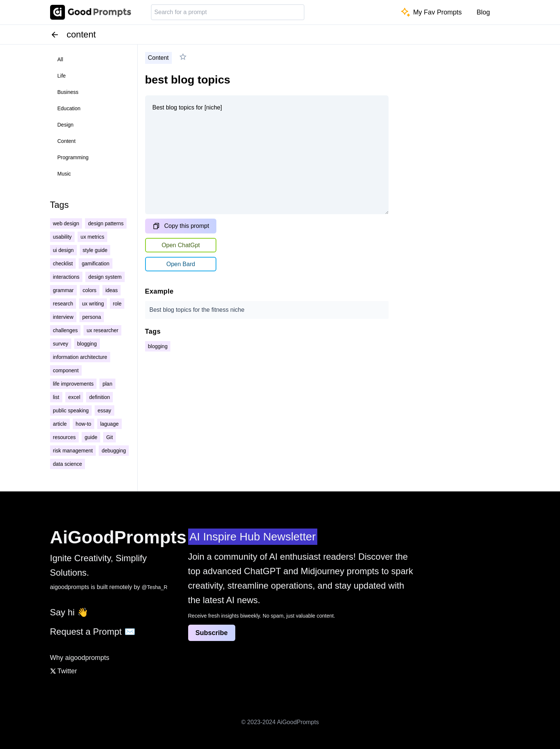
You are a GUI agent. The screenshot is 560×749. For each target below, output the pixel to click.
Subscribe (212, 633)
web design (66, 223)
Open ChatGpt (181, 245)
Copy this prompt (181, 226)
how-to (83, 424)
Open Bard (181, 264)
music (64, 174)
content (67, 141)
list (56, 397)
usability (63, 237)
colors (90, 290)
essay (104, 411)
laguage (109, 424)
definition (99, 397)
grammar (63, 290)
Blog (483, 12)
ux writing (93, 304)
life (62, 76)
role (117, 304)
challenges (66, 330)
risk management (73, 451)
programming (73, 157)
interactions (66, 277)
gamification (96, 264)
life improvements (73, 384)
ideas (112, 290)
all (60, 59)
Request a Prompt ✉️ (93, 632)
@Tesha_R (155, 587)
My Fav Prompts (431, 12)
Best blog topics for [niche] (267, 155)
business (68, 92)
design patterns (106, 223)
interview (63, 317)
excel (74, 397)
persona (92, 317)
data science (68, 464)
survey (61, 344)
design (66, 125)
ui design (63, 250)
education (69, 108)
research (63, 304)
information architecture (80, 357)
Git (109, 437)
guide (91, 437)
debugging (114, 451)
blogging (87, 344)
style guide (95, 250)
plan (107, 384)
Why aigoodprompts (80, 658)
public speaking (71, 411)
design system (105, 277)
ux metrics (92, 237)
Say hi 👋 (69, 612)
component (66, 370)
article (60, 424)
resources (64, 437)
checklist (63, 264)
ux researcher (102, 330)
